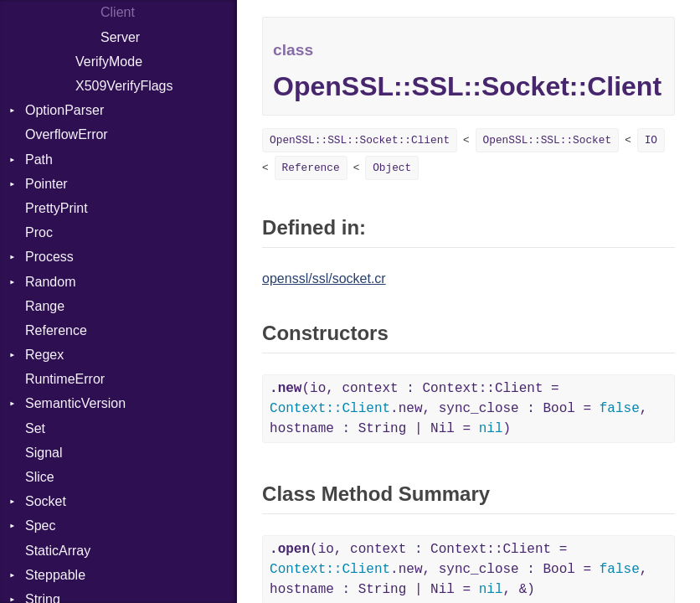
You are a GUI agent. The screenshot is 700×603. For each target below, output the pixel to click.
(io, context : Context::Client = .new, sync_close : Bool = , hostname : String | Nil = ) (458, 409)
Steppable (55, 575)
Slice (40, 477)
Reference (56, 330)
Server (120, 37)
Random (50, 282)
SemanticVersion (75, 403)
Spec (40, 526)
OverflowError (67, 134)
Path (39, 160)
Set (35, 428)
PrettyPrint (57, 208)
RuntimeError (65, 379)
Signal (44, 453)
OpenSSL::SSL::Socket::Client (360, 140)
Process (49, 257)
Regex (44, 355)
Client (118, 12)
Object (392, 168)
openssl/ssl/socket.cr (324, 278)
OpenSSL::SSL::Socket (548, 140)
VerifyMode (109, 62)
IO (651, 140)
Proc (39, 232)
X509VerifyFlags (124, 86)
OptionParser (64, 110)
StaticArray (58, 551)
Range (45, 306)
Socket (46, 501)
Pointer (46, 184)
